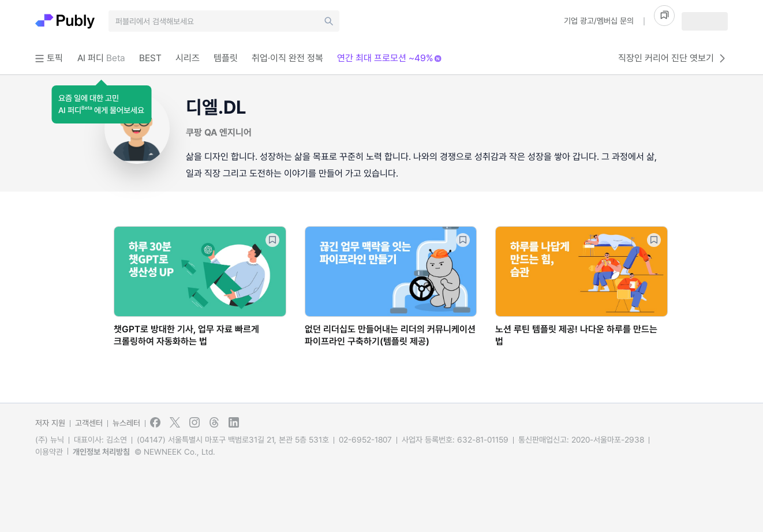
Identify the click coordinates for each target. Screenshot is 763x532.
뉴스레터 (126, 423)
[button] (101, 104)
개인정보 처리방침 (101, 452)
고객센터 (89, 423)
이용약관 (49, 452)
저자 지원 (50, 423)
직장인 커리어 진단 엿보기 (673, 58)
